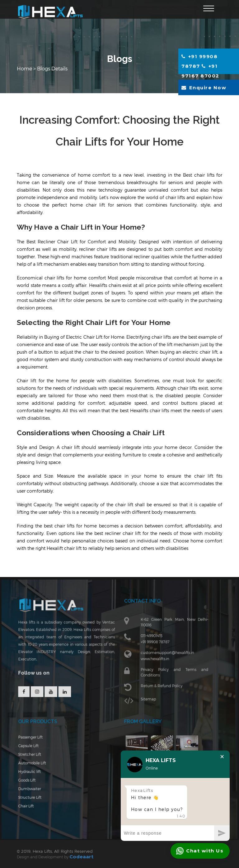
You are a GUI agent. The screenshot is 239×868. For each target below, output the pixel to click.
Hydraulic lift (35, 771)
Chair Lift (31, 804)
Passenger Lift (35, 739)
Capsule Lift (34, 747)
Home (25, 68)
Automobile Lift (37, 763)
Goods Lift (32, 779)
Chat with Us (200, 851)
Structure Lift (35, 796)
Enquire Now (204, 87)
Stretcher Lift (35, 755)
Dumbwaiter (35, 787)
